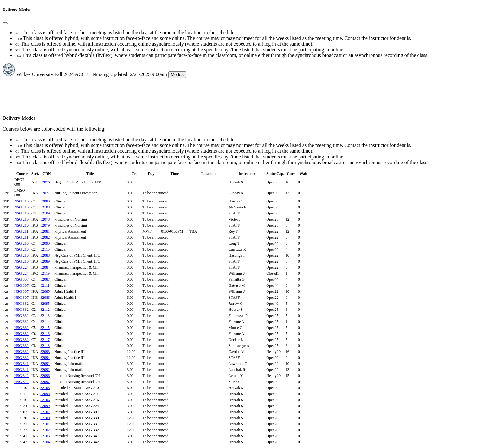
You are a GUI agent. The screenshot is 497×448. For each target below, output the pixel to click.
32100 (45, 418)
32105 (45, 388)
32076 (45, 182)
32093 (45, 352)
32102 (45, 430)
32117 (45, 340)
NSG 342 (21, 376)
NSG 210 (21, 201)
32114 (45, 322)
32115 (45, 328)
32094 (45, 358)
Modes (177, 75)
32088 (45, 255)
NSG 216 (21, 243)
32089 (45, 261)
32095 (45, 304)
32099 (45, 406)
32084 (45, 267)
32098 (45, 394)
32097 (45, 382)
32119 (45, 273)
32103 (45, 436)
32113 (45, 316)
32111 (45, 285)
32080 (45, 201)
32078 (45, 219)
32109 (45, 213)
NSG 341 (21, 364)
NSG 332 (21, 304)
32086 (45, 298)
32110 (45, 249)
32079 (45, 225)
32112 (45, 310)
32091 (45, 364)
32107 (45, 412)
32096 (45, 376)
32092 (45, 370)
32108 (45, 207)
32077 (45, 193)
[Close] (5, 23)
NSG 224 (21, 267)
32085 (45, 291)
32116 (45, 334)
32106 (45, 400)
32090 (45, 243)
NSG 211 (21, 231)
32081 (45, 231)
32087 (45, 279)
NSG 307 (21, 279)
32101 (45, 424)
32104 (45, 442)
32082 (45, 237)
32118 (45, 346)
